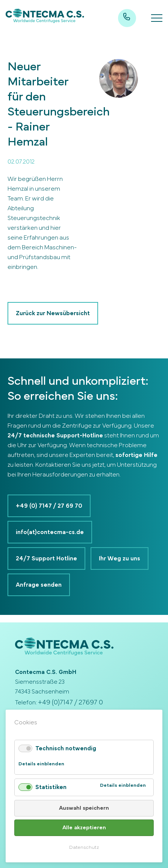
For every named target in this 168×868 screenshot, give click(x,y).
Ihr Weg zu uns (120, 558)
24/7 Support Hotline (46, 558)
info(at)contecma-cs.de (50, 532)
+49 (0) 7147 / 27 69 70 (49, 506)
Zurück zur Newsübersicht (53, 313)
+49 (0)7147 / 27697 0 (70, 703)
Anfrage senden (39, 585)
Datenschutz (84, 848)
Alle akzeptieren (84, 828)
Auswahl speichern (84, 808)
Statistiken (51, 787)
